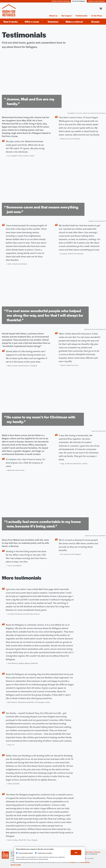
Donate (95, 22)
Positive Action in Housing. (92, 852)
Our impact (67, 15)
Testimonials (81, 15)
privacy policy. (86, 862)
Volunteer (53, 22)
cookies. (73, 862)
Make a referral (74, 22)
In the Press (97, 15)
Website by (16, 865)
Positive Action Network (96, 1)
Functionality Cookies (24, 853)
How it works (11, 22)
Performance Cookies (44, 853)
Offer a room (32, 22)
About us (53, 15)
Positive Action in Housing (61, 1)
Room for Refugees (79, 1)
